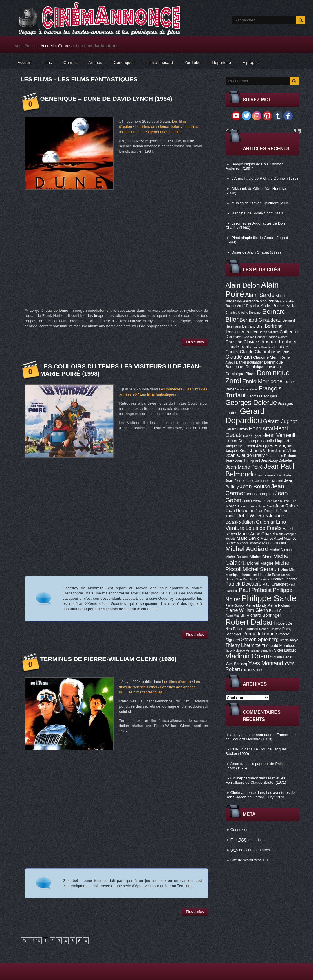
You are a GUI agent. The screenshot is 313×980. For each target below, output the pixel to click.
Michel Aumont (281, 550)
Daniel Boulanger (249, 362)
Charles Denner (255, 337)
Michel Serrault (261, 569)
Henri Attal (261, 429)
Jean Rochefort (240, 511)
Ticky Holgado (235, 650)
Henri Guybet (252, 436)
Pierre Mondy (256, 605)
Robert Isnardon (245, 629)
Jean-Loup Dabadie (277, 460)
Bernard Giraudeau (261, 320)
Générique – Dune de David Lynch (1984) (106, 99)
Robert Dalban (250, 622)
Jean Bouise (255, 486)
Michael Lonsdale (249, 543)
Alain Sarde (260, 295)
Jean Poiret (266, 506)
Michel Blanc (261, 557)
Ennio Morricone (262, 381)
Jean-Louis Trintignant (243, 460)
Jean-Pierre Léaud (240, 481)
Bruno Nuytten (269, 332)
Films (47, 63)
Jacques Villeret (286, 451)
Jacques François (274, 445)
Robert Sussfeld (270, 629)
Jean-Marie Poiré (244, 467)
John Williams (253, 516)
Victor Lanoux (285, 650)
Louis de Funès (263, 528)
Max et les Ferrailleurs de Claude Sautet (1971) (256, 780)
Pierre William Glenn (247, 610)
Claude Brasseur (262, 347)
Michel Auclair (274, 543)
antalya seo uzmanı (247, 735)
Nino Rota (242, 579)
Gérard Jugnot (280, 421)
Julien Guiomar (258, 522)
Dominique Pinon (241, 374)
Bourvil (252, 332)
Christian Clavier (241, 342)
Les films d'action (176, 682)
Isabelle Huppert (275, 441)
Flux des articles (248, 840)
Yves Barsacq (236, 664)
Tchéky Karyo (289, 640)
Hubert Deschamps (242, 441)
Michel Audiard (247, 549)
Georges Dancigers (262, 396)
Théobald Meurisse (279, 646)
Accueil (47, 46)
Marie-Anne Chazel (256, 534)
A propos (251, 63)
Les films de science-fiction (158, 127)
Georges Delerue (251, 403)
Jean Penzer (248, 506)
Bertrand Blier (253, 326)
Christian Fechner (277, 342)
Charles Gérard (277, 337)
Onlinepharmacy (244, 778)
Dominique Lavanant (264, 367)
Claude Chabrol (255, 352)
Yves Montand (265, 663)
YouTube (192, 63)
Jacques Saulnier (262, 451)
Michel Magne (260, 563)
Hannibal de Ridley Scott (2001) (258, 213)
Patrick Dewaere (244, 584)
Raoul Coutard (280, 611)
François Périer (247, 389)
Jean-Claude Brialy (245, 455)
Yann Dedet (283, 657)
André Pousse (273, 305)
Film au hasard (160, 63)
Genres (65, 46)
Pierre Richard (279, 605)
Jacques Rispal (237, 451)
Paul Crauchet (275, 584)
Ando (235, 764)
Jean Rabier (286, 506)
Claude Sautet (281, 352)
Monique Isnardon (241, 575)
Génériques (124, 63)
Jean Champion (260, 494)
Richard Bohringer (264, 615)
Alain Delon (243, 285)
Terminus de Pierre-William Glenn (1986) (108, 659)
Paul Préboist (255, 590)
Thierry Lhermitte (243, 645)
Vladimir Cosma (249, 656)
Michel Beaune (237, 557)
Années (95, 63)
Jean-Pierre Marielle (269, 481)
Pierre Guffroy (235, 605)
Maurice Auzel (272, 539)
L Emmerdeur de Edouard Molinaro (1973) (261, 737)
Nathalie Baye (269, 575)
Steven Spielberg (260, 639)
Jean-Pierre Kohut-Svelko (274, 475)
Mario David (248, 538)
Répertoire (221, 63)
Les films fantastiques (158, 394)
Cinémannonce (243, 793)
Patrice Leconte (285, 579)
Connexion (239, 830)
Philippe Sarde (269, 598)
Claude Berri (238, 347)
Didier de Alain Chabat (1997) (256, 252)
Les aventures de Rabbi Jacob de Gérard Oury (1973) (260, 795)
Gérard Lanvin (237, 429)
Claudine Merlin (267, 357)
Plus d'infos (195, 342)
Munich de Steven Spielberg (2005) (261, 203)
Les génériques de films (162, 132)
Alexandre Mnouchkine (261, 301)
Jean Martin (274, 501)
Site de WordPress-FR (249, 860)
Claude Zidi (239, 357)
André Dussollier (248, 306)
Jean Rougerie (267, 511)
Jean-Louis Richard (281, 456)
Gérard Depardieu (245, 416)
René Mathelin (236, 616)
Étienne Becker (252, 670)
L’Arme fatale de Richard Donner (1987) (265, 178)
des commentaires (250, 850)
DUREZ (237, 749)
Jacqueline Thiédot (240, 446)
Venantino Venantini (259, 650)
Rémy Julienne (259, 634)
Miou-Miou (289, 570)
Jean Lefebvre (253, 501)
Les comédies (171, 389)
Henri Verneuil (279, 435)
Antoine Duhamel (250, 313)
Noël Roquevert (261, 579)
